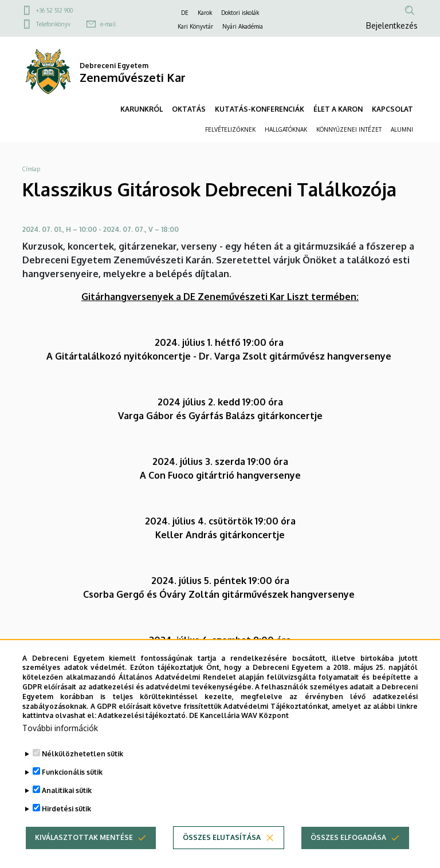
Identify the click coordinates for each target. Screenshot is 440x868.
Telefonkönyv (53, 24)
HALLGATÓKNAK (286, 129)
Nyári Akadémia (243, 26)
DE (185, 13)
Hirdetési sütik (66, 830)
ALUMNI (402, 129)
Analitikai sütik (67, 812)
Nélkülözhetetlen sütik (82, 776)
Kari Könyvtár (195, 26)
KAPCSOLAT (392, 109)
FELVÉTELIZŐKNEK (230, 129)
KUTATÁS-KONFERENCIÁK (260, 109)
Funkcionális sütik (72, 794)
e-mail (108, 24)
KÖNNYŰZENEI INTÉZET (349, 129)
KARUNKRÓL (142, 109)
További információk (60, 750)
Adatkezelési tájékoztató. (143, 737)
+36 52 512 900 (54, 10)
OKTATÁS (189, 109)
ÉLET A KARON (338, 109)
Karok (205, 13)
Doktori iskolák (240, 13)
